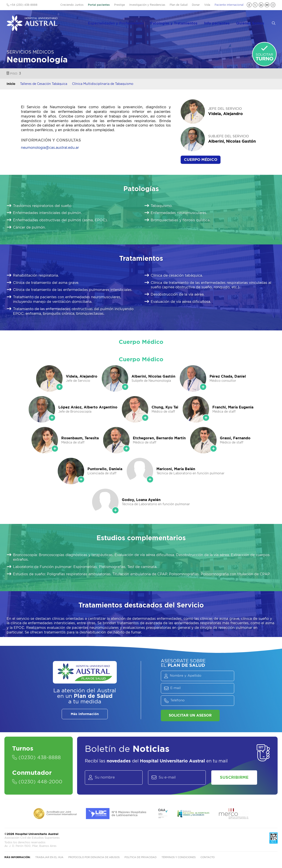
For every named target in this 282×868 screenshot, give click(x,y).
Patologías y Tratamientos (179, 22)
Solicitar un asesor (190, 715)
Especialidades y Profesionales (122, 22)
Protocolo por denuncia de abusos (94, 858)
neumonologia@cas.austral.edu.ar (50, 148)
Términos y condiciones (179, 858)
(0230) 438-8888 (36, 758)
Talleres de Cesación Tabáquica (44, 84)
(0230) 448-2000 (37, 782)
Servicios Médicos (30, 52)
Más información (85, 714)
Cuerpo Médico (201, 160)
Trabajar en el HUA (49, 858)
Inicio (11, 84)
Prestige (120, 5)
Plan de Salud (179, 5)
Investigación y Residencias (147, 5)
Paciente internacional (229, 5)
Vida (207, 5)
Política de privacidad (141, 858)
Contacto (208, 858)
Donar (196, 5)
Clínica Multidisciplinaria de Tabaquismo (103, 84)
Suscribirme (234, 778)
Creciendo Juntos (72, 5)
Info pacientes (221, 22)
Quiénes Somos (254, 22)
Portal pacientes (99, 5)
